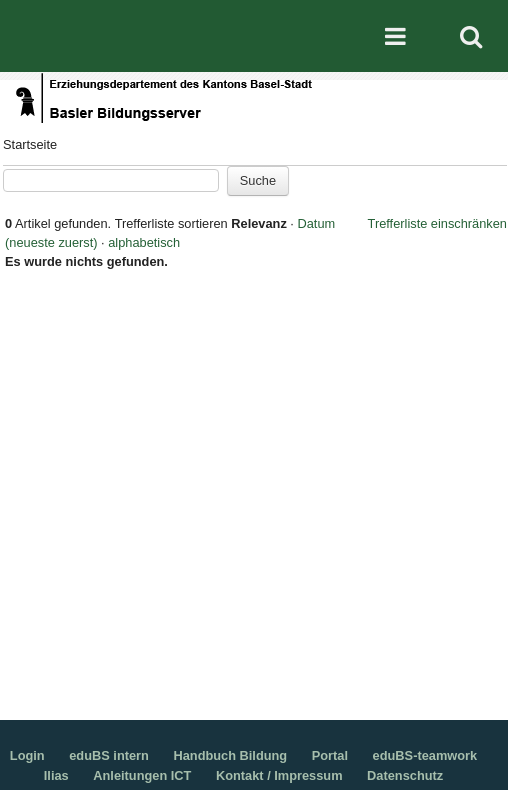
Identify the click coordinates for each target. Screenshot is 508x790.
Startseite (30, 144)
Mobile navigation (395, 36)
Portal (330, 755)
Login (27, 755)
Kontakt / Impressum (279, 775)
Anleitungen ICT (142, 775)
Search (471, 36)
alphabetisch (144, 242)
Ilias (56, 775)
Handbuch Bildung (230, 755)
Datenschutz (405, 775)
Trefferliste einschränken (437, 223)
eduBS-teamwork (425, 755)
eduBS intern (109, 755)
